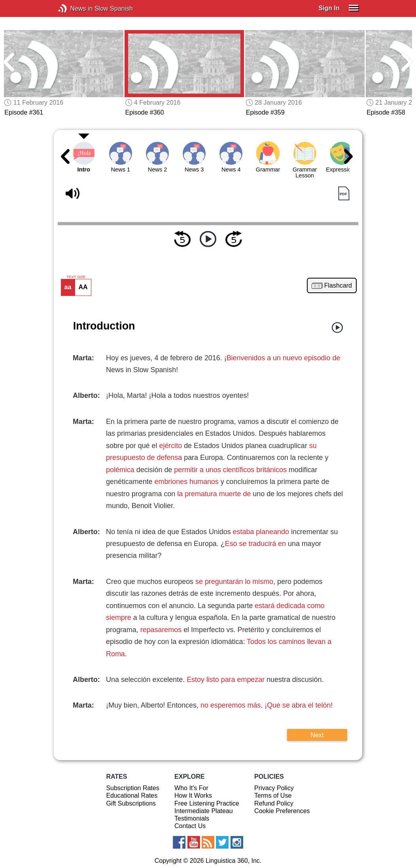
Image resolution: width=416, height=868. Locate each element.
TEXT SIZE (76, 277)
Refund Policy (274, 803)
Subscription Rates (132, 788)
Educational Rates (132, 796)
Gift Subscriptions (131, 803)
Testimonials (192, 818)
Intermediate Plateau (204, 811)
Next (317, 735)
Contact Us (190, 826)
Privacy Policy (274, 788)
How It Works (193, 796)
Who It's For (191, 788)
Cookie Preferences (282, 811)
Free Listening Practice (207, 803)
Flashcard (338, 286)
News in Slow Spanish (75, 8)
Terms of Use (273, 796)
